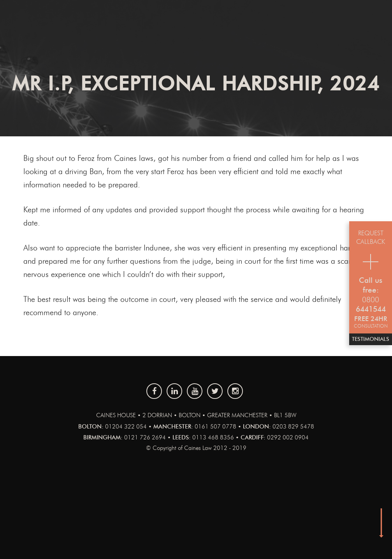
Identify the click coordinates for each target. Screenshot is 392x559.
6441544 (371, 309)
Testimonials (371, 339)
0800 (371, 300)
